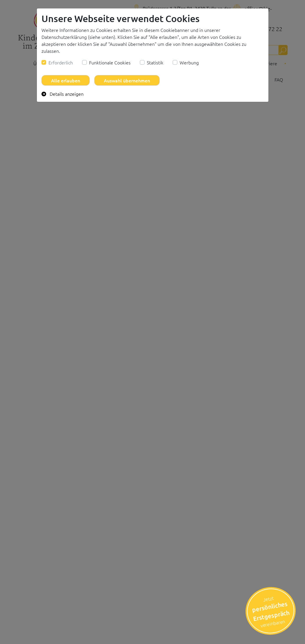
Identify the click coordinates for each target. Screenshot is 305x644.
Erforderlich (61, 62)
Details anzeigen (63, 94)
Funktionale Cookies (110, 62)
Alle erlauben (66, 80)
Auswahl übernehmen (127, 80)
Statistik (155, 62)
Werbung (189, 62)
